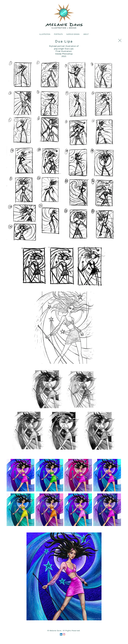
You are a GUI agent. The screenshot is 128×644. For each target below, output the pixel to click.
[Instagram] (64, 634)
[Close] (120, 40)
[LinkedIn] (61, 634)
